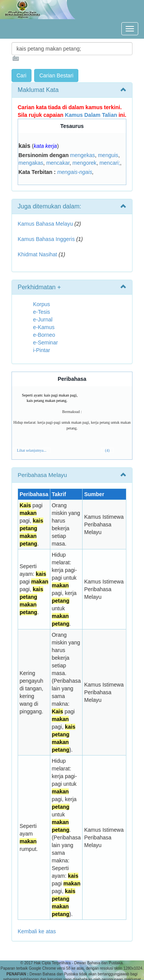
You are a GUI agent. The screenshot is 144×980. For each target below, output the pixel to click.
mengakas (31, 163)
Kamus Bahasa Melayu (46, 224)
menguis (108, 155)
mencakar (58, 163)
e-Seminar (46, 343)
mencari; (110, 163)
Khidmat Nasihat (37, 254)
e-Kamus (44, 327)
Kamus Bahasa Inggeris (46, 239)
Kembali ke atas (37, 931)
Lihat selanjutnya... (32, 450)
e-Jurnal (43, 320)
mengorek (84, 163)
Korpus (41, 304)
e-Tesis (41, 312)
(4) (108, 450)
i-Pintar (41, 350)
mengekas (83, 155)
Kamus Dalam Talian (91, 115)
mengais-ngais (75, 172)
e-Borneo (44, 335)
